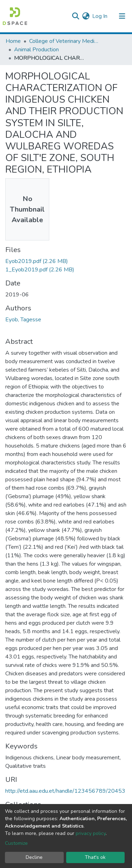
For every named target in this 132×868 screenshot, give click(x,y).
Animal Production (36, 50)
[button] (86, 16)
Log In (100, 16)
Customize (16, 843)
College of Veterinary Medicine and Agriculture (64, 41)
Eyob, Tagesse (23, 320)
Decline (34, 857)
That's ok (95, 857)
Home (13, 41)
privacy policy (91, 833)
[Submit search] (76, 16)
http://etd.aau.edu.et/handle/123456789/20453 (65, 791)
